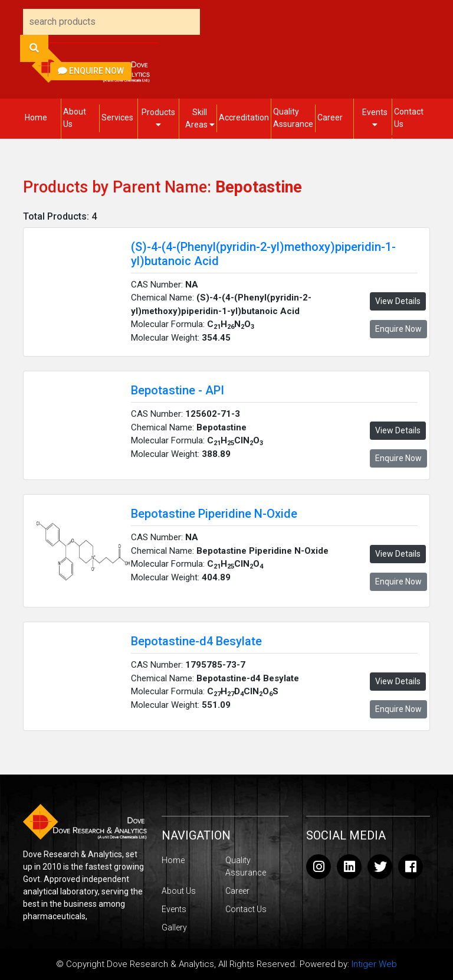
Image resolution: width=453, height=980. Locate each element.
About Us (75, 118)
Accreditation (244, 117)
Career (330, 117)
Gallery (174, 927)
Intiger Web (374, 964)
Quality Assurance (293, 118)
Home (36, 117)
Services (117, 117)
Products (158, 118)
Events (375, 118)
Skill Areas (200, 118)
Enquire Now (91, 71)
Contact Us (409, 118)
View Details (398, 301)
